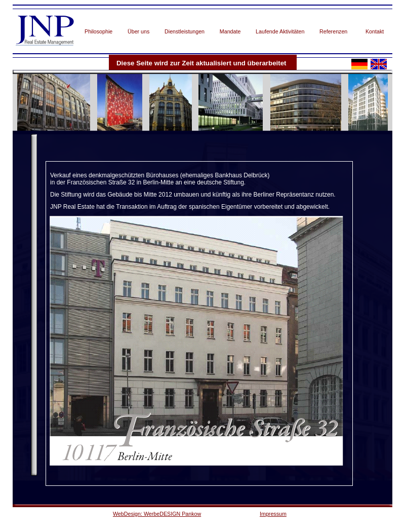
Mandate (230, 31)
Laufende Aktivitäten (280, 31)
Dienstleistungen (185, 31)
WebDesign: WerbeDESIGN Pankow (157, 514)
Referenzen (333, 31)
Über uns (138, 31)
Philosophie (98, 31)
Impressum (273, 514)
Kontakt (375, 31)
